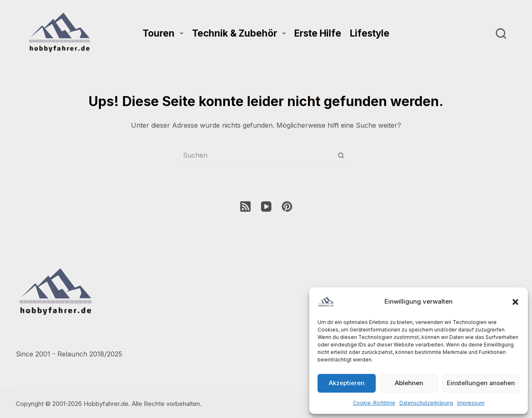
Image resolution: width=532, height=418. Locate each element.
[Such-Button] (341, 156)
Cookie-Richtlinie (374, 403)
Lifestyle (370, 33)
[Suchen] (501, 33)
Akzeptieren (347, 383)
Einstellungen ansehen (481, 383)
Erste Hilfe (318, 33)
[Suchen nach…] (258, 156)
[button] (515, 302)
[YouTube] (266, 207)
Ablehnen (409, 383)
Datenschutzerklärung (426, 403)
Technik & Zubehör (240, 33)
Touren (164, 33)
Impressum (471, 403)
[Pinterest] (287, 207)
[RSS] (245, 207)
